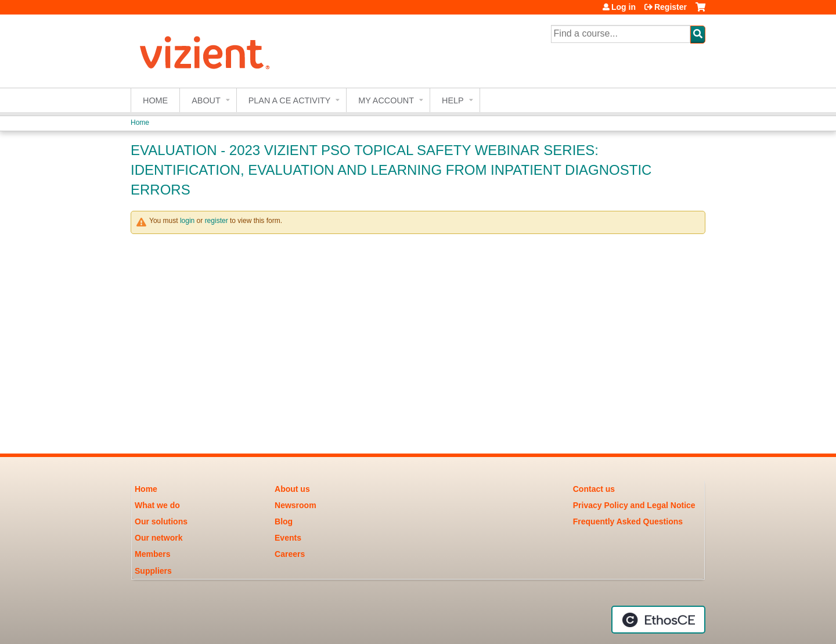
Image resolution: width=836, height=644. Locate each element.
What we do (157, 505)
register (217, 221)
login (187, 221)
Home (155, 100)
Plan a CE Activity (290, 100)
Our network (158, 538)
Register (671, 7)
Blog (284, 521)
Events (288, 538)
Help (453, 100)
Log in (624, 7)
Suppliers (153, 571)
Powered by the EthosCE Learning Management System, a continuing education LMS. (658, 620)
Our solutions (161, 521)
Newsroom (296, 505)
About (206, 100)
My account (386, 100)
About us (292, 489)
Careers (290, 554)
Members (152, 554)
